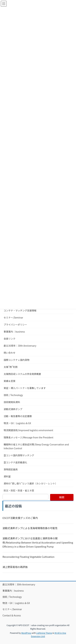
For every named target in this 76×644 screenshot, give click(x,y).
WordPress (26, 633)
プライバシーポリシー (15, 325)
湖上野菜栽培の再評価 (15, 567)
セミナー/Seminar (13, 317)
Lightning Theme (44, 633)
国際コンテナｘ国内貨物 (17, 360)
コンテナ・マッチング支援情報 (20, 310)
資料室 (7, 476)
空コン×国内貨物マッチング (19, 455)
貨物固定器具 (11, 469)
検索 (62, 497)
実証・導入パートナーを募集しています (25, 388)
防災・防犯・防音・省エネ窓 (19, 490)
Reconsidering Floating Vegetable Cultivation (28, 557)
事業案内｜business (14, 332)
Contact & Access (12, 615)
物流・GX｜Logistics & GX (17, 423)
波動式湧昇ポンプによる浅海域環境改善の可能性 (30, 528)
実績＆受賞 (10, 381)
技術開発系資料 (12, 402)
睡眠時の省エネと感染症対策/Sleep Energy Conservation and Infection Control (36, 446)
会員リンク (10, 339)
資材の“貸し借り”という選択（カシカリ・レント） (30, 483)
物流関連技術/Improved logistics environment (28, 430)
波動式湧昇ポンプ (13, 409)
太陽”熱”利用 (11, 367)
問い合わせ (10, 353)
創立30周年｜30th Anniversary (20, 346)
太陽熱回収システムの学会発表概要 (22, 374)
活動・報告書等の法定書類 (18, 416)
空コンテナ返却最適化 (15, 462)
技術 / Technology (13, 395)
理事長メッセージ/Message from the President (28, 437)
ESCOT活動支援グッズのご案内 (20, 518)
